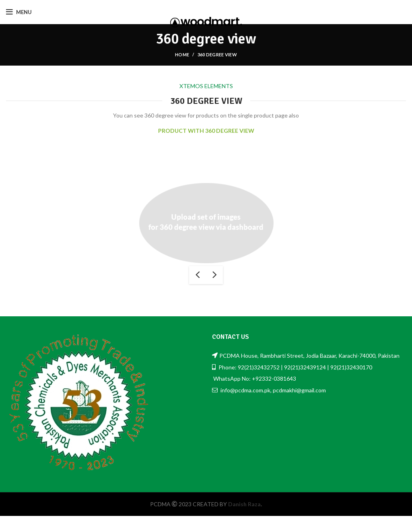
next (214, 275)
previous (198, 275)
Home (182, 55)
